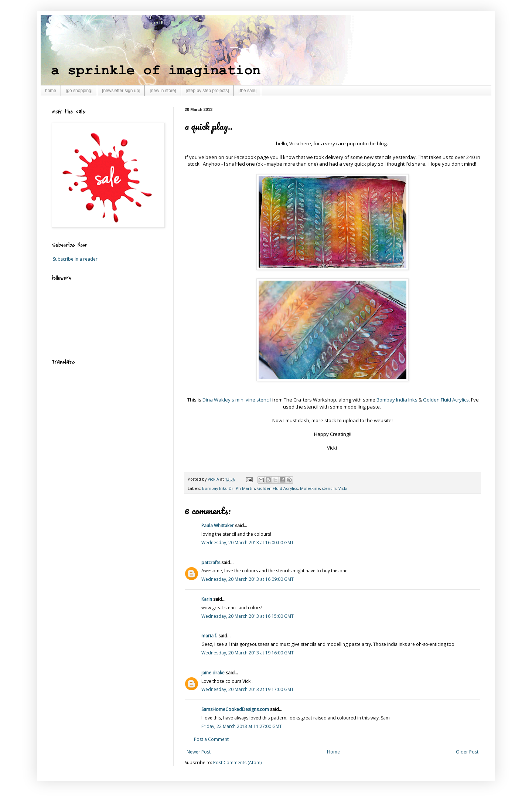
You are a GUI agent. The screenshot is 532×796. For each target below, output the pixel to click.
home (51, 91)
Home (333, 752)
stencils (329, 488)
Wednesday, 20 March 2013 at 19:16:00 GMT (248, 653)
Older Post (467, 752)
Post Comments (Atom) (237, 763)
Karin (207, 599)
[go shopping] (79, 91)
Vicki (343, 488)
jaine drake (213, 673)
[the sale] (248, 91)
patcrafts (211, 563)
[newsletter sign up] (121, 91)
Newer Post (199, 752)
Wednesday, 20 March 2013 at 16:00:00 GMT (248, 543)
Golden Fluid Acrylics (277, 488)
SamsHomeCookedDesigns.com (235, 709)
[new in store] (163, 91)
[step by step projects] (207, 91)
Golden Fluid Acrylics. (446, 400)
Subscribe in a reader (75, 259)
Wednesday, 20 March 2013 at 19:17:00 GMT (248, 689)
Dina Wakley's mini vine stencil (237, 400)
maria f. (209, 636)
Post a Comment (211, 739)
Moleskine (310, 488)
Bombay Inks (214, 488)
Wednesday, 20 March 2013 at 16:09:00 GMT (248, 579)
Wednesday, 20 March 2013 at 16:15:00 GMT (248, 616)
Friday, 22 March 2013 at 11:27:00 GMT (242, 726)
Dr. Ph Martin (242, 488)
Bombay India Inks (397, 400)
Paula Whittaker (218, 526)
